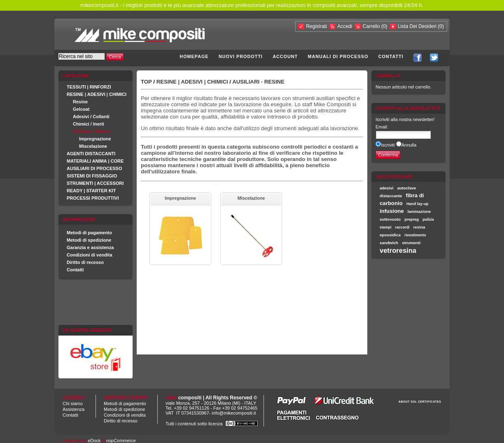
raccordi (402, 227)
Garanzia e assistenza (90, 247)
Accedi (345, 26)
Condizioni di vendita (90, 255)
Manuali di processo (338, 56)
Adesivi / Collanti (91, 117)
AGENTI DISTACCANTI (91, 154)
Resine (80, 102)
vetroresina (398, 250)
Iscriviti (388, 145)
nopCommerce (121, 441)
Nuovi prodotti (241, 56)
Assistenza (73, 409)
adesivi (387, 188)
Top (146, 82)
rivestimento (415, 235)
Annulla (409, 145)
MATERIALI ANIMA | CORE (95, 161)
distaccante (391, 196)
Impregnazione (95, 139)
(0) (384, 26)
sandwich (389, 243)
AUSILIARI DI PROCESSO (94, 168)
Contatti (391, 56)
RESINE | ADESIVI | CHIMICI (97, 94)
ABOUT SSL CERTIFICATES (420, 402)
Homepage (194, 56)
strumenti (411, 243)
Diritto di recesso (85, 262)
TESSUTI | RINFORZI (89, 87)
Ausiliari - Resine (91, 131)
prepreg (412, 219)
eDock (94, 441)
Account (285, 56)
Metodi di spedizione (89, 240)
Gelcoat (81, 109)
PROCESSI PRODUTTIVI (93, 198)
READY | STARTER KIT (91, 191)
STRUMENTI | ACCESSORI (95, 183)
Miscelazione (93, 146)
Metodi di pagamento (89, 233)
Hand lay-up (417, 204)
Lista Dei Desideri (417, 26)
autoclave (407, 188)
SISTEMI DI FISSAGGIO (92, 176)
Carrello (372, 26)
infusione (392, 211)
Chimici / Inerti (89, 124)
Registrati (316, 26)
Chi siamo (73, 403)
